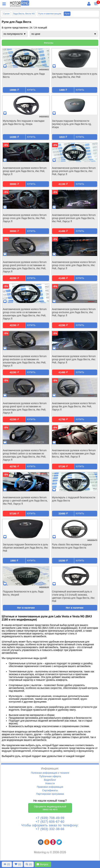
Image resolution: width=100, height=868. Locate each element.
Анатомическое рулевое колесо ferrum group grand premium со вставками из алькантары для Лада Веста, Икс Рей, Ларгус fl (25, 267)
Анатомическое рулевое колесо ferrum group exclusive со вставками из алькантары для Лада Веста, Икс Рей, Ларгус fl (25, 361)
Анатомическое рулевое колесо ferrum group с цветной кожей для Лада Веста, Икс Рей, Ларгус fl (25, 501)
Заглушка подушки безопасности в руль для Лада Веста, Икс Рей (75, 75)
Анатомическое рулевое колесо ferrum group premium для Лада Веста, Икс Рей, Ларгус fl (74, 171)
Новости (50, 783)
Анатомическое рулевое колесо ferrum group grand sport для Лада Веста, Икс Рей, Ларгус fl (74, 359)
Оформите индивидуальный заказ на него (50, 808)
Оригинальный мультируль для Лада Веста (24, 75)
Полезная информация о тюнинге (50, 773)
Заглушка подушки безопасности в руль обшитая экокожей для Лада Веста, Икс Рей (25, 548)
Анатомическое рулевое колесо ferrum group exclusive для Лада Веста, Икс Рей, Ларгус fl (74, 312)
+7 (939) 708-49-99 (50, 818)
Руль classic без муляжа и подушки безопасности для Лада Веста (72, 546)
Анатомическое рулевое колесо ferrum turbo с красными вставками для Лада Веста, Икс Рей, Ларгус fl (74, 453)
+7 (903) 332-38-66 (50, 829)
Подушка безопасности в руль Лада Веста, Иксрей (23, 593)
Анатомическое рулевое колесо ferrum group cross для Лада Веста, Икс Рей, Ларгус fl (25, 218)
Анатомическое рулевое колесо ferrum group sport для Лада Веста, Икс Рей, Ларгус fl (25, 171)
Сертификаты (50, 790)
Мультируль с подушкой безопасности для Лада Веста (74, 499)
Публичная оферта (50, 776)
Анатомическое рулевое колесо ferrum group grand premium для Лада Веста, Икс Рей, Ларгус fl (74, 218)
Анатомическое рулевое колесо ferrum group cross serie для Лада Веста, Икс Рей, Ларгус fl (74, 265)
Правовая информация (50, 787)
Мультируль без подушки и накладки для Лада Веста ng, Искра (24, 122)
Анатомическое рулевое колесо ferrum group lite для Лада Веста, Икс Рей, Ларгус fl (74, 406)
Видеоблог (50, 780)
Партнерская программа (50, 794)
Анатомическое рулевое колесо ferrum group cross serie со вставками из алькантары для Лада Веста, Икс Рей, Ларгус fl (25, 314)
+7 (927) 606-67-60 (50, 822)
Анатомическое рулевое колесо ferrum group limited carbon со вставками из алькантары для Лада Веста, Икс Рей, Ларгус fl (25, 455)
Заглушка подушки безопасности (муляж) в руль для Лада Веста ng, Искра (72, 124)
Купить (31, 90)
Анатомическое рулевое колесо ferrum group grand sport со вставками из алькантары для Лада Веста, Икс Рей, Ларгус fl (25, 408)
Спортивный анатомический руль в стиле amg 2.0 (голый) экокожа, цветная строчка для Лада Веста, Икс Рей (73, 596)
